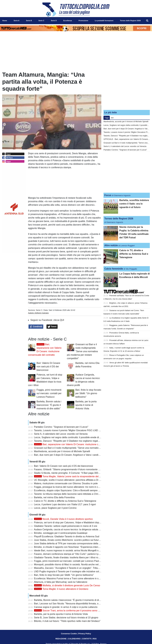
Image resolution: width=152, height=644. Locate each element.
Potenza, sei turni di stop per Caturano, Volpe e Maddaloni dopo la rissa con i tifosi (77, 523)
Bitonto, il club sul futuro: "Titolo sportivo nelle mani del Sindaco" (67, 621)
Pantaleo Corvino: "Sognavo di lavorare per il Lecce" (61, 427)
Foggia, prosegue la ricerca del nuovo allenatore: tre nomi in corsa (68, 487)
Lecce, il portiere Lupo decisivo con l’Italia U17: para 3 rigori (65, 504)
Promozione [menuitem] (83, 21)
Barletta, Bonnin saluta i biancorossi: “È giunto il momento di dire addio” (49, 405)
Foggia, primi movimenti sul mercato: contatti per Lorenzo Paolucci (49, 393)
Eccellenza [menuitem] (68, 21)
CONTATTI (87, 639)
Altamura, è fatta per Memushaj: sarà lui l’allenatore (61, 582)
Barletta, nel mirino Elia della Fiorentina (54, 497)
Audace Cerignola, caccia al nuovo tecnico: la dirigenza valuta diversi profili (73, 529)
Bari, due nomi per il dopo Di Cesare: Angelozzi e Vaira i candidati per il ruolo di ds (77, 455)
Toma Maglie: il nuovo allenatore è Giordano (61, 589)
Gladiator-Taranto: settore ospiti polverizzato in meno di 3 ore (66, 526)
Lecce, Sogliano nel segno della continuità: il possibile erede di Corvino (71, 437)
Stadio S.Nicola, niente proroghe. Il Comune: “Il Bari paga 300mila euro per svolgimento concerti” (84, 473)
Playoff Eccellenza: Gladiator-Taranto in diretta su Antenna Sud (67, 536)
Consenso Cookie (69, 634)
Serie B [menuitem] (29, 21)
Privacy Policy (85, 634)
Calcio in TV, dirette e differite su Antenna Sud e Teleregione (65, 501)
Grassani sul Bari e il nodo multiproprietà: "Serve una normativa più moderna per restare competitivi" (82, 351)
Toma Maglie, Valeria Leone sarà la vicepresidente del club (69, 476)
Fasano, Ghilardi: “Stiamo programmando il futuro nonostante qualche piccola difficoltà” (79, 469)
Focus (108, 195)
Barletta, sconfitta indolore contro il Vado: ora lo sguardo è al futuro (134, 204)
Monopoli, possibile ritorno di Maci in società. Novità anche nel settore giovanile (75, 564)
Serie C (39, 310)
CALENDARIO (74, 639)
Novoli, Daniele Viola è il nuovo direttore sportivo (63, 519)
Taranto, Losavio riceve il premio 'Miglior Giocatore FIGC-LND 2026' (69, 430)
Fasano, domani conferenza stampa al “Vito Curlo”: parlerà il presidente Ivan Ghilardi (78, 554)
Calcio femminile (114, 269)
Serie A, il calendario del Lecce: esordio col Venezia (61, 434)
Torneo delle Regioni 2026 (119, 219)
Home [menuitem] (5, 21)
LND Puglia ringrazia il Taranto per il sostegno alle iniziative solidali (69, 571)
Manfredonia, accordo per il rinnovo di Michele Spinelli (62, 451)
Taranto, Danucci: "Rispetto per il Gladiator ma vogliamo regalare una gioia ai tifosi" (77, 441)
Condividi (36, 327)
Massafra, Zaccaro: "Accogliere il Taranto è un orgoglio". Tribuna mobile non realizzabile (80, 568)
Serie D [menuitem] (54, 21)
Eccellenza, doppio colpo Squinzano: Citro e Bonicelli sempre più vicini (71, 490)
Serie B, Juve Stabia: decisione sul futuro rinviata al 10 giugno (66, 618)
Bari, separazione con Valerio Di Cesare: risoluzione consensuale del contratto (79, 444)
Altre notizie (111, 245)
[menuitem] (147, 21)
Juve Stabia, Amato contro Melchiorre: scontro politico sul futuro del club (71, 540)
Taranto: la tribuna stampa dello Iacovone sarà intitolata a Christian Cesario (73, 494)
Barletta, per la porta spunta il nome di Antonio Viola (86, 405)
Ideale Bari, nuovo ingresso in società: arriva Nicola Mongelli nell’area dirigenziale (76, 550)
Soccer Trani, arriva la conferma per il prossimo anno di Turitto (71, 611)
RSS (95, 639)
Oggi (107, 118)
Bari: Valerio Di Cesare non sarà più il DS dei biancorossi (48, 367)
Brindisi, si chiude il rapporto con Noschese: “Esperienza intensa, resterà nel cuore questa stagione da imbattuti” (92, 547)
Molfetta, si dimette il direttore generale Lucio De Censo (67, 585)
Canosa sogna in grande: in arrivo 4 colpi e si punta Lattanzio (66, 607)
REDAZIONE (61, 639)
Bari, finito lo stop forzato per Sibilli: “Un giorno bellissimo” (88, 393)
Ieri (112, 118)
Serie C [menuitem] (41, 21)
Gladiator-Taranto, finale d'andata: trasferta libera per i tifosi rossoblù (69, 557)
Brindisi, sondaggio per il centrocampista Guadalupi (61, 533)
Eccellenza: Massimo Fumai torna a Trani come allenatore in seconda (70, 578)
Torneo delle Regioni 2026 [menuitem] (130, 21)
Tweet (52, 327)
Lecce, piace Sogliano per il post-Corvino (55, 508)
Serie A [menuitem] (16, 21)
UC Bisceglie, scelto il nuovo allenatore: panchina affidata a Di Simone (71, 480)
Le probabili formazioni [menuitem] (104, 21)
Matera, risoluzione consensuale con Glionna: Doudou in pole (66, 483)
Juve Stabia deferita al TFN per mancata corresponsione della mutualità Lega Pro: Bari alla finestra (85, 543)
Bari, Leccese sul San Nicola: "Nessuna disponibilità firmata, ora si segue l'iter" (75, 604)
